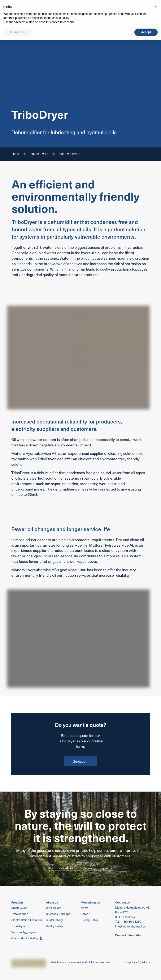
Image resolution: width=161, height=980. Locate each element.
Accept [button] (146, 972)
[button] (118, 14)
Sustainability (103, 3)
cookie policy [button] (60, 958)
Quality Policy (77, 3)
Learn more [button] (18, 972)
